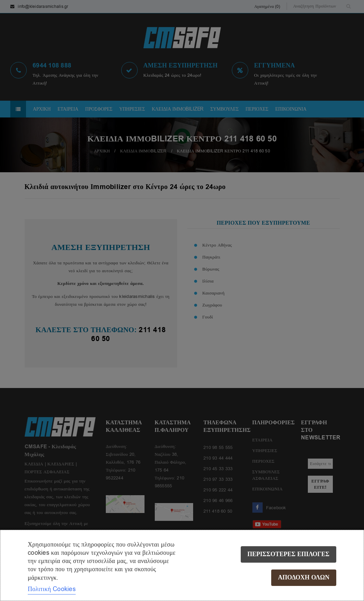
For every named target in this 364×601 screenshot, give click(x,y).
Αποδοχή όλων (304, 578)
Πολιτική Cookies (52, 589)
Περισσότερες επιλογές (288, 554)
